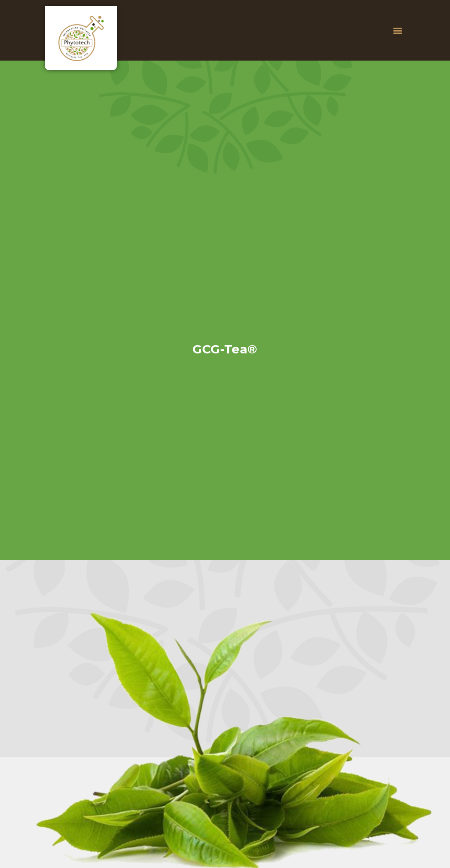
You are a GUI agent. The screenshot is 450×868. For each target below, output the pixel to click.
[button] (398, 31)
